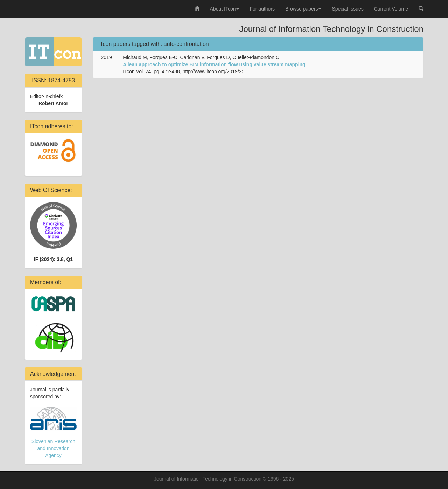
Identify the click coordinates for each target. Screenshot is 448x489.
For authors (262, 9)
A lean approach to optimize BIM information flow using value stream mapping (214, 64)
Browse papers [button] (303, 9)
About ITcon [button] (225, 9)
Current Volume (391, 9)
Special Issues (348, 9)
